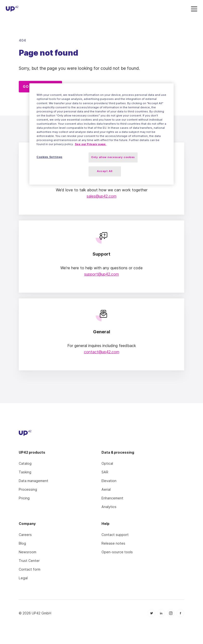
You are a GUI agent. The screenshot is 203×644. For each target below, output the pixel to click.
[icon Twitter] (152, 613)
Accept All (105, 171)
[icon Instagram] (171, 613)
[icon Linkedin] (161, 613)
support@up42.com (101, 274)
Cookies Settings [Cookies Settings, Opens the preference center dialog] (49, 157)
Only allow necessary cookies (113, 157)
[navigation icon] (194, 9)
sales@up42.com (101, 196)
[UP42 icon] (12, 9)
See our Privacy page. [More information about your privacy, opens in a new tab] (91, 144)
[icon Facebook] (180, 613)
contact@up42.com (102, 352)
